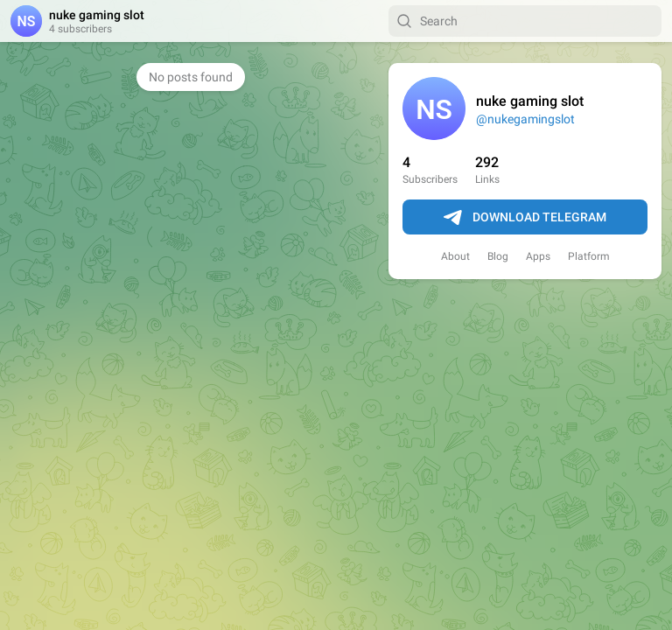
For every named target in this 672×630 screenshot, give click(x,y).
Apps (538, 256)
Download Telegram (525, 218)
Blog (498, 256)
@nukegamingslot (525, 119)
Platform (589, 256)
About (455, 256)
